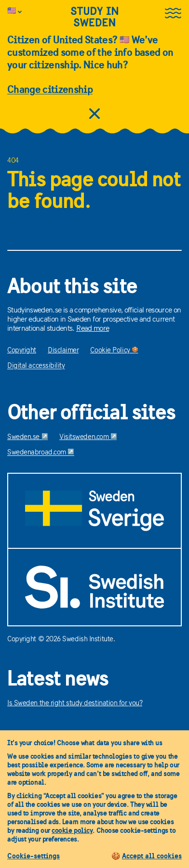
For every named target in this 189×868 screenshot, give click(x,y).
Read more (93, 329)
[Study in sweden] (94, 22)
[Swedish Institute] (94, 587)
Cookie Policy (114, 351)
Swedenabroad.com (41, 453)
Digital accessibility (36, 366)
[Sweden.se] (94, 511)
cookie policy (72, 830)
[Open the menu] (173, 14)
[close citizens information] (94, 115)
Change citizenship (50, 89)
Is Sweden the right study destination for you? (75, 704)
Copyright (22, 351)
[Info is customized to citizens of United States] (24, 12)
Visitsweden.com (88, 437)
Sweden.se (27, 437)
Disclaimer (63, 351)
